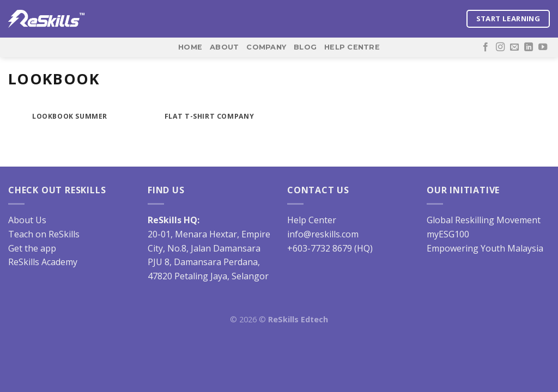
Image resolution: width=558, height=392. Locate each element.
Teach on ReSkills (44, 234)
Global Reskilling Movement (484, 220)
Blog (305, 47)
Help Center (312, 220)
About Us (27, 220)
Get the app (32, 248)
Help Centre (352, 47)
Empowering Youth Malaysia (485, 248)
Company (266, 47)
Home (190, 47)
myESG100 (448, 234)
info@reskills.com (323, 234)
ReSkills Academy (43, 262)
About (224, 47)
